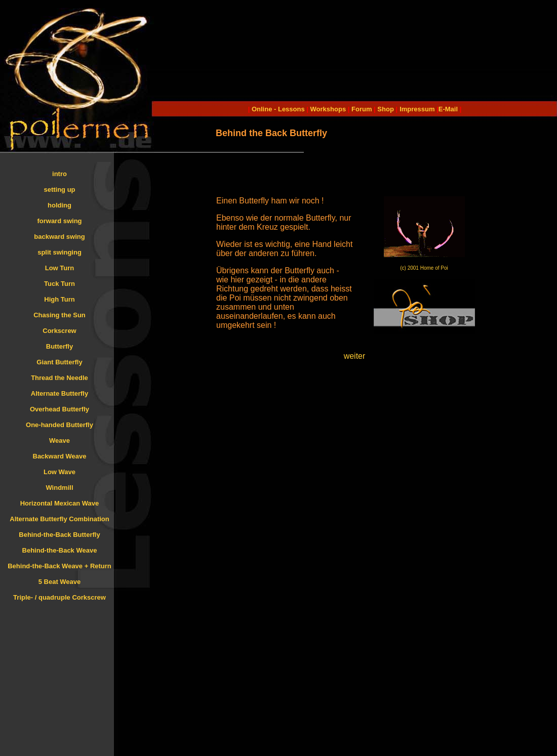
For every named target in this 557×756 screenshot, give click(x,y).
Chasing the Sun (59, 315)
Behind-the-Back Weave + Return (59, 566)
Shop (386, 109)
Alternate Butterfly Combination (59, 519)
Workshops (328, 109)
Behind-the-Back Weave (60, 550)
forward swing (59, 221)
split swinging (59, 252)
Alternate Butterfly (59, 393)
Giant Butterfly (59, 362)
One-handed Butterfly (59, 425)
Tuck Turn (59, 284)
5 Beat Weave (60, 582)
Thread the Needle (59, 378)
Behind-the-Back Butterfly (59, 535)
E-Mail (448, 109)
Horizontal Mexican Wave (60, 503)
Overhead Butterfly (59, 409)
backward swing (59, 237)
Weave (59, 440)
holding (59, 205)
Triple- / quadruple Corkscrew (59, 597)
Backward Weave (60, 456)
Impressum (417, 109)
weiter (355, 356)
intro (59, 174)
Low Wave (59, 472)
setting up (59, 190)
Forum (362, 109)
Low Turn (60, 268)
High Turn (59, 299)
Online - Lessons (279, 109)
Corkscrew (59, 331)
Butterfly (59, 346)
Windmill (59, 488)
